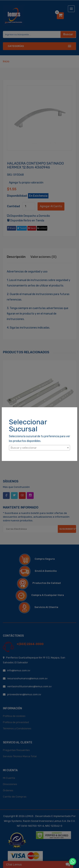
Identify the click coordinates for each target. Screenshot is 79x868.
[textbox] (39, 448)
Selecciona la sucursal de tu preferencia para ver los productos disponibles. (39, 439)
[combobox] (39, 448)
